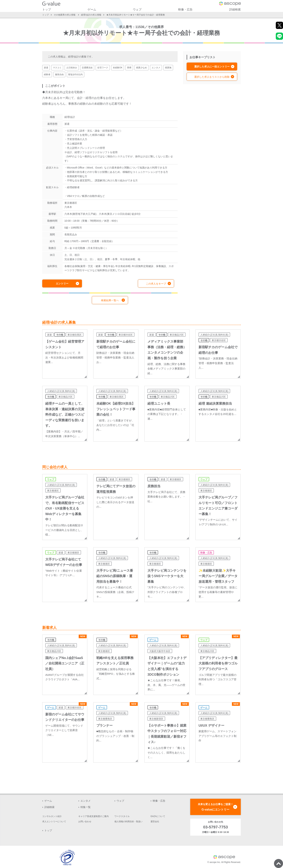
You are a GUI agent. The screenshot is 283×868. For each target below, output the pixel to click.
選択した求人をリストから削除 (212, 77)
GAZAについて (158, 816)
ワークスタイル (122, 816)
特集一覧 (86, 807)
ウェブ (137, 9)
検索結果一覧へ (110, 300)
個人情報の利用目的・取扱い (129, 822)
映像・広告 (185, 9)
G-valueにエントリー (215, 806)
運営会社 (155, 822)
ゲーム (92, 9)
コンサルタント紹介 (52, 816)
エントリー (62, 283)
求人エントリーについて (54, 822)
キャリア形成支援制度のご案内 (93, 816)
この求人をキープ (156, 284)
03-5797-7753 (215, 827)
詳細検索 (235, 9)
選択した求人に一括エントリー (212, 67)
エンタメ (86, 801)
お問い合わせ (85, 822)
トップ (47, 9)
